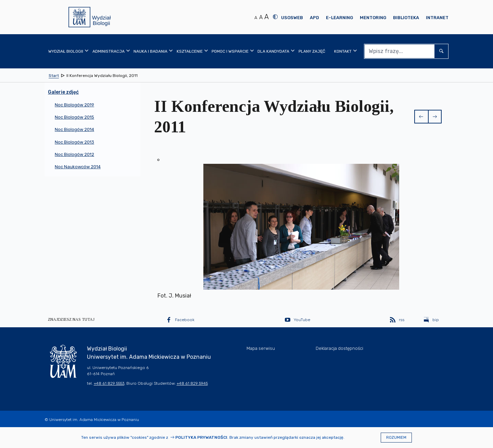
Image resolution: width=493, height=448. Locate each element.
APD (314, 18)
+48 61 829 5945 (192, 383)
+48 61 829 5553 (109, 383)
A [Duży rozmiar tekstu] (267, 17)
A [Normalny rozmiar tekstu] (256, 18)
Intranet (437, 18)
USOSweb (292, 18)
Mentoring (373, 18)
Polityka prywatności (201, 437)
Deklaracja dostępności (339, 348)
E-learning (339, 18)
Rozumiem (396, 438)
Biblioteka (406, 18)
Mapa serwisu (261, 348)
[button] (421, 117)
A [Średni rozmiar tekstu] (261, 17)
